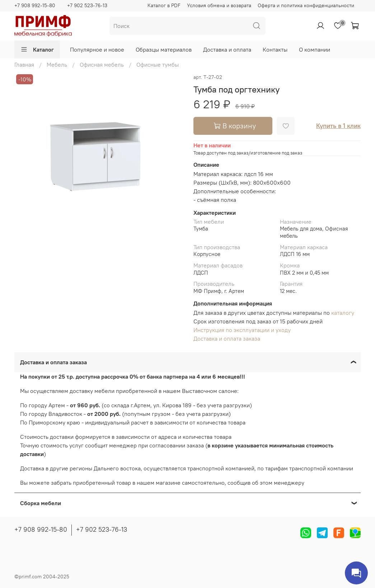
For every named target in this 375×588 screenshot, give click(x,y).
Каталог (37, 49)
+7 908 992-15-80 (35, 5)
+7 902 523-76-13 (87, 5)
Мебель (57, 65)
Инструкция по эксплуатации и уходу (242, 330)
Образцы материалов (164, 49)
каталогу (343, 313)
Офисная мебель (102, 65)
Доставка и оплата (227, 49)
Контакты (275, 49)
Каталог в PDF (164, 5)
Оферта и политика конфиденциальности (306, 5)
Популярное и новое (97, 49)
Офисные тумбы (158, 65)
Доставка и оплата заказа (227, 338)
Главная (24, 65)
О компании (315, 49)
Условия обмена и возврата (219, 5)
